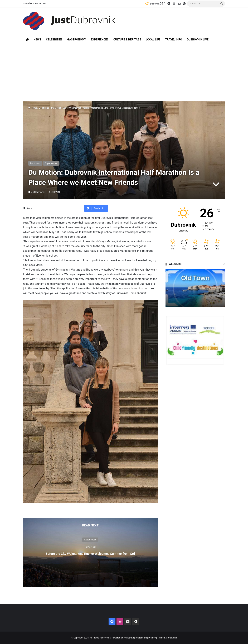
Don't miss (44, 108)
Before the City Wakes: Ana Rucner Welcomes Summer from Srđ (90, 553)
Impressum (141, 638)
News (37, 40)
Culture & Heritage (127, 40)
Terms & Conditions (167, 638)
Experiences (100, 40)
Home (33, 108)
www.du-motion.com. (137, 288)
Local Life (153, 40)
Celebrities (54, 40)
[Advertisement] (124, 71)
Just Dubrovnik (38, 192)
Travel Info (174, 40)
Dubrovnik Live (198, 40)
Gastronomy (77, 40)
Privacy (152, 638)
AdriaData (129, 638)
